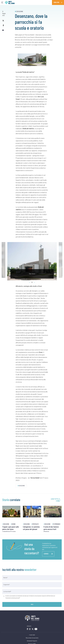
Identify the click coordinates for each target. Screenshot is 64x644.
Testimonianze (57, 524)
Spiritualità (35, 524)
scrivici (48, 554)
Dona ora (56, 2)
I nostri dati (32, 635)
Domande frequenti (32, 641)
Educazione (20, 12)
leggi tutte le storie (55, 500)
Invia (32, 604)
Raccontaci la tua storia (32, 638)
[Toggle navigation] (2, 3)
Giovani (13, 524)
